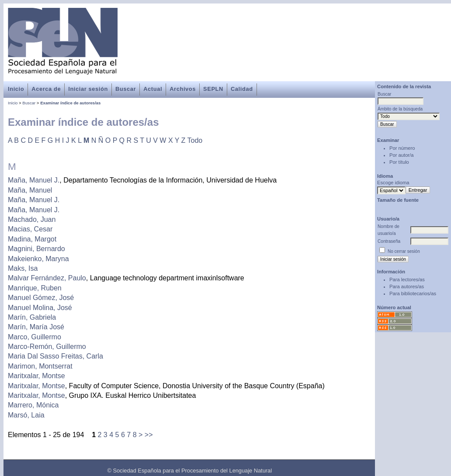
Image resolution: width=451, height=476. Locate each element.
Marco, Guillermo (35, 337)
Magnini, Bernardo (36, 249)
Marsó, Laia (26, 415)
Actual (153, 89)
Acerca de (46, 89)
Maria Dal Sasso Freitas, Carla (56, 356)
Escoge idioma (393, 183)
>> (149, 435)
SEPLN (213, 89)
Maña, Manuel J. (34, 180)
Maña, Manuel (30, 190)
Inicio (16, 89)
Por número (402, 148)
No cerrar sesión (404, 251)
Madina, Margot (32, 239)
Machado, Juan (32, 219)
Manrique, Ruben (35, 288)
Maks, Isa (23, 268)
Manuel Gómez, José (41, 298)
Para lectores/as (407, 279)
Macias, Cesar (30, 229)
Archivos (183, 89)
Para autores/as (407, 286)
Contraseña (389, 241)
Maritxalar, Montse (36, 376)
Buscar (126, 89)
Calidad (242, 89)
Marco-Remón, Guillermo (47, 347)
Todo (195, 140)
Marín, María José (36, 327)
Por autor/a (401, 155)
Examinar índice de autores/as (70, 103)
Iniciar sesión (88, 89)
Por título (399, 162)
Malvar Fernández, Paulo (47, 278)
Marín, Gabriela (32, 317)
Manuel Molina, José (40, 308)
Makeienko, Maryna (38, 259)
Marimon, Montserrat (40, 366)
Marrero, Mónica (33, 405)
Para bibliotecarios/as (413, 293)
